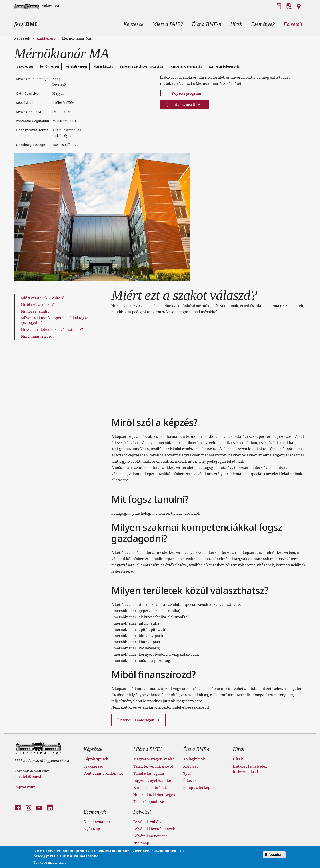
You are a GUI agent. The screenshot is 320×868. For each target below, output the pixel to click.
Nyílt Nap (92, 829)
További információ (50, 862)
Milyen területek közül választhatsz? (52, 330)
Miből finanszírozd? (37, 336)
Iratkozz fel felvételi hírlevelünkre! (250, 769)
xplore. (52, 6)
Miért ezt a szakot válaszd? (43, 298)
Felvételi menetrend (151, 836)
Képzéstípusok (96, 759)
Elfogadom (274, 855)
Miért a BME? (148, 749)
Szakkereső (93, 766)
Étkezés (190, 780)
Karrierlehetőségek (150, 788)
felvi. (26, 24)
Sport (188, 773)
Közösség (191, 766)
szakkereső (46, 38)
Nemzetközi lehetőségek (154, 795)
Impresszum (25, 787)
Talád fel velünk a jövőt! (154, 766)
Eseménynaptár (97, 822)
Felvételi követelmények (154, 829)
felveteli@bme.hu (29, 776)
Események (95, 812)
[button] (133, 24)
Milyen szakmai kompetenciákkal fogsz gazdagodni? (54, 320)
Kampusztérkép (197, 788)
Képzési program (186, 93)
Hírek (239, 749)
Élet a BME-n (197, 749)
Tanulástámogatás (149, 773)
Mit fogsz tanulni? (36, 311)
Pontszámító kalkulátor (103, 773)
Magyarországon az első (154, 759)
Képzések (93, 749)
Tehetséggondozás (149, 802)
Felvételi (142, 812)
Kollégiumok (194, 759)
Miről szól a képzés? (38, 305)
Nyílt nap (141, 843)
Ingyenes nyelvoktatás (152, 780)
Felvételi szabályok (149, 822)
